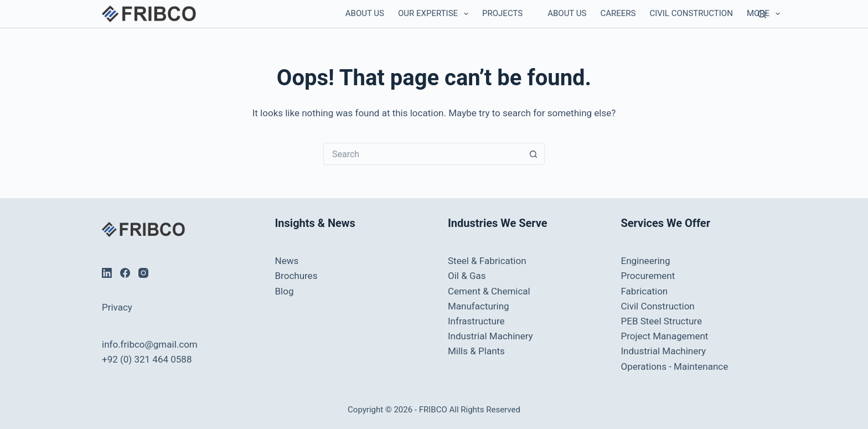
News (287, 261)
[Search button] (534, 154)
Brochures (296, 276)
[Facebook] (125, 273)
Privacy (117, 307)
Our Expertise (435, 14)
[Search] (762, 14)
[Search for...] (423, 154)
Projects (502, 13)
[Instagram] (143, 273)
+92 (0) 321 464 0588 (147, 359)
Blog (285, 291)
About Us (365, 13)
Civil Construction (691, 13)
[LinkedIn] (107, 273)
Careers (618, 13)
